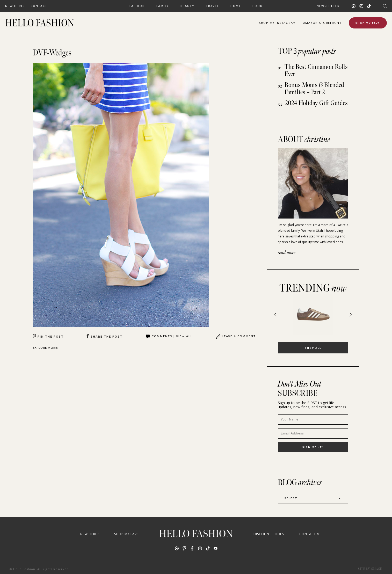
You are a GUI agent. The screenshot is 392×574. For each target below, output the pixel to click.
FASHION (137, 6)
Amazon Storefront (322, 23)
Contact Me (310, 534)
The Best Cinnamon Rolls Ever (316, 71)
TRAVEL (212, 6)
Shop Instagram (277, 23)
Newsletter (328, 6)
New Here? (15, 6)
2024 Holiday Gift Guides (316, 103)
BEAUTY (187, 6)
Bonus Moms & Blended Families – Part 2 (314, 89)
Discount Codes (269, 534)
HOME (236, 6)
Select (313, 498)
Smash (377, 569)
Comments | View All (169, 337)
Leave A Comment (236, 337)
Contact (39, 6)
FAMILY (163, 6)
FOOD (258, 6)
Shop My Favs (368, 23)
